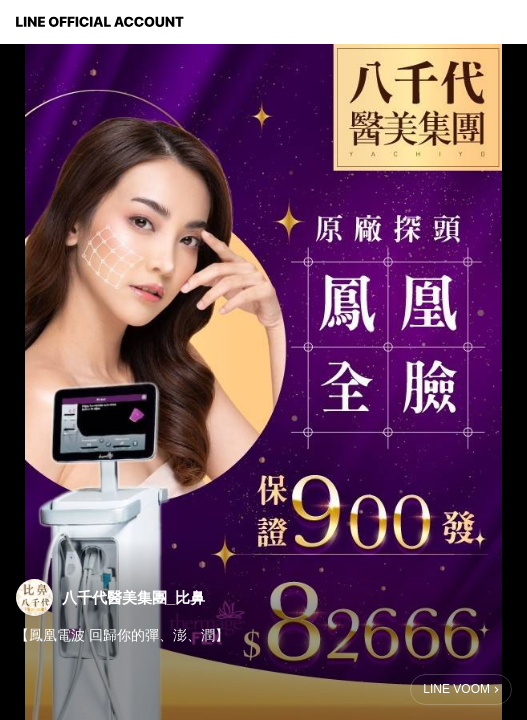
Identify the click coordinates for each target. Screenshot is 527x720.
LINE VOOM (456, 689)
